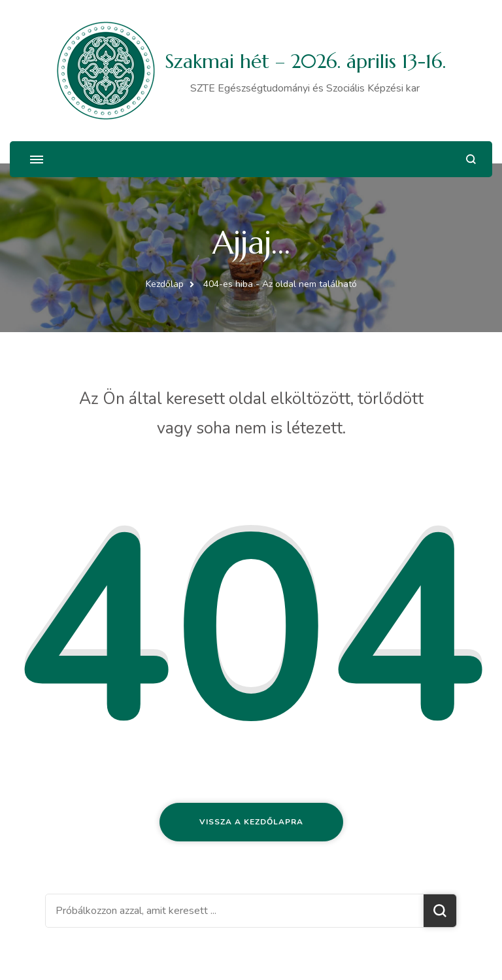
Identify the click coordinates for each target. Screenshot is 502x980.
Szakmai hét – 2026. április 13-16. (305, 61)
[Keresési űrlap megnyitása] (471, 159)
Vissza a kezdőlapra (251, 822)
